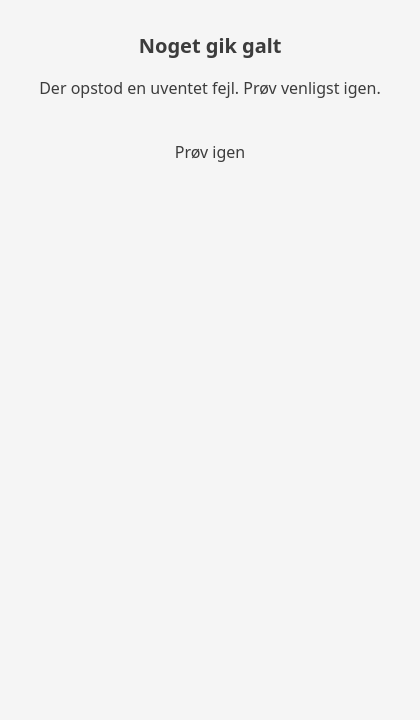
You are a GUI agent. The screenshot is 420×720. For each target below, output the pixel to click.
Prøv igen (210, 152)
